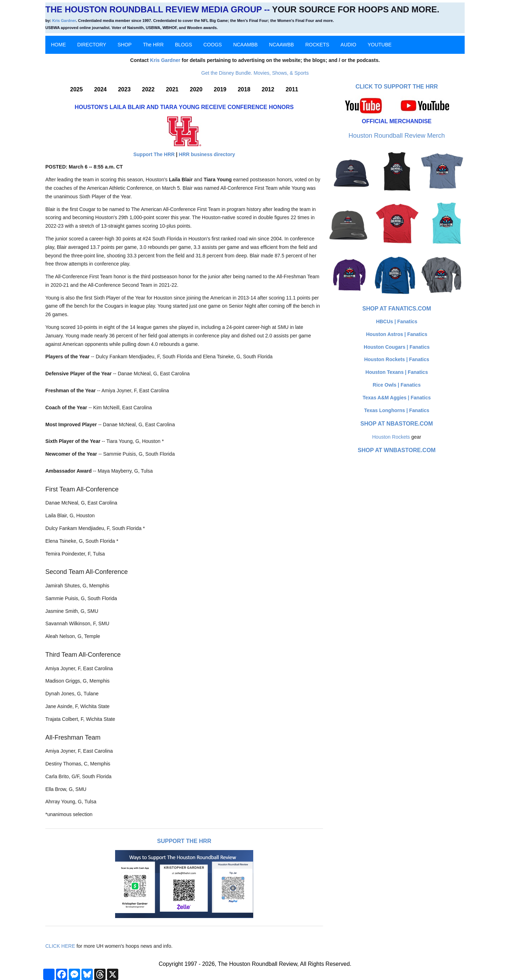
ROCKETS (317, 45)
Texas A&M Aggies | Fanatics (397, 398)
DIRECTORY (92, 45)
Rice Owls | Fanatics (396, 385)
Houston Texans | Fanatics (397, 372)
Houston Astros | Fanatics (397, 334)
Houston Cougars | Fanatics (397, 347)
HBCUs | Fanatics (397, 321)
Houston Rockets (391, 437)
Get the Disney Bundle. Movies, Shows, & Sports (255, 73)
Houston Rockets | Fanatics (397, 359)
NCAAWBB (282, 45)
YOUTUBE (380, 45)
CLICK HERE (60, 946)
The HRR (153, 45)
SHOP (125, 45)
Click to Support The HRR (397, 87)
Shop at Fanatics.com (397, 309)
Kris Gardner (64, 21)
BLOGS (183, 45)
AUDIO (348, 45)
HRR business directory (207, 154)
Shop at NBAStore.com (397, 424)
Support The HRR (154, 154)
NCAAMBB (245, 45)
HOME (58, 45)
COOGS (212, 45)
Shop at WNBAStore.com (397, 450)
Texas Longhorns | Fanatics (397, 410)
